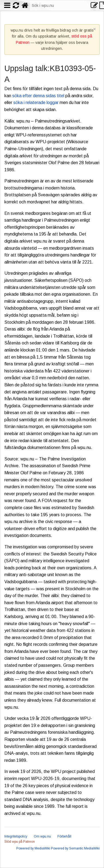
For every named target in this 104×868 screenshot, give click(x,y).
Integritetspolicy (16, 836)
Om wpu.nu (42, 836)
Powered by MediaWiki (33, 848)
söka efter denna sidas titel (38, 96)
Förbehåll (64, 836)
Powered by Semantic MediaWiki (75, 848)
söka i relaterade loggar (36, 103)
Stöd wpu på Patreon (20, 842)
